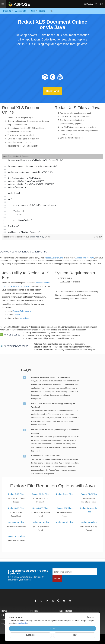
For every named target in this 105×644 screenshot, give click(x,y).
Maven (17, 315)
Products (34, 611)
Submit (57, 578)
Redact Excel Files (65, 494)
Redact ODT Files (40, 508)
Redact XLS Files (89, 522)
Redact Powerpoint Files (89, 510)
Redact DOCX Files (40, 494)
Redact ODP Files (89, 494)
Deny (75, 635)
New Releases (66, 611)
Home (4, 611)
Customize (30, 635)
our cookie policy (21, 623)
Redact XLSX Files (16, 536)
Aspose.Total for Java (85, 258)
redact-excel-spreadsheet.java (16, 237)
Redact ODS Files (16, 508)
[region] (52, 196)
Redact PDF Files (65, 508)
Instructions (24, 318)
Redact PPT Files (16, 522)
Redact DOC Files (16, 494)
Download (52, 91)
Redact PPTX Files (40, 522)
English (88, 4)
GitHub (48, 237)
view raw (98, 237)
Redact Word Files (65, 522)
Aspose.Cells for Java (54, 258)
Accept (52, 628)
